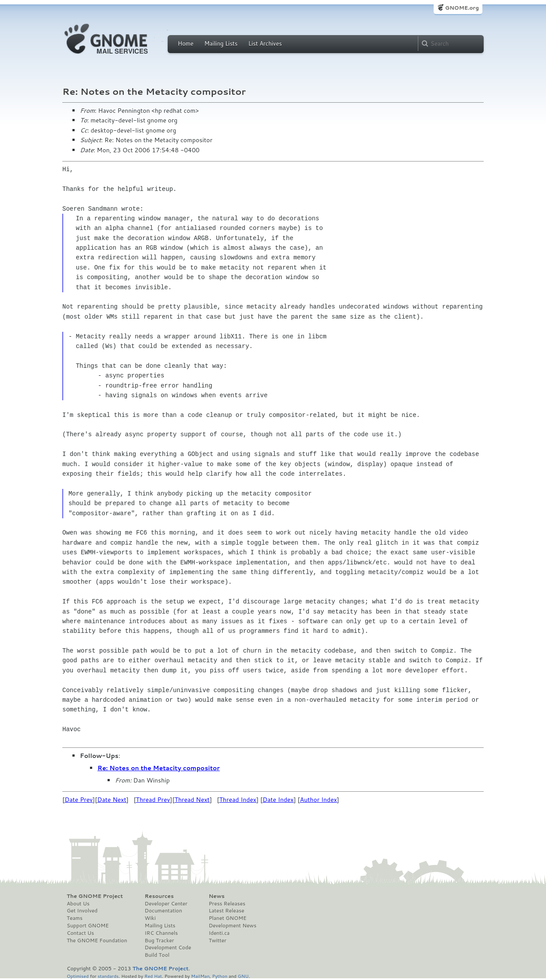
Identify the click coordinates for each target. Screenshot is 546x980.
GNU (243, 976)
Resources (159, 896)
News (216, 896)
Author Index (318, 800)
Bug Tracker (160, 941)
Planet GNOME (227, 918)
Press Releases (227, 904)
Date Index (278, 800)
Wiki (150, 918)
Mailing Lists (221, 43)
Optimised (78, 976)
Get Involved (82, 911)
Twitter (217, 941)
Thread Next (192, 800)
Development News (232, 926)
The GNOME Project (95, 896)
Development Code (168, 948)
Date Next (111, 800)
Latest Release (226, 911)
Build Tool (157, 955)
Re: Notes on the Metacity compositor (159, 768)
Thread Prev (153, 800)
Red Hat (153, 976)
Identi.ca (219, 933)
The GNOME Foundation (97, 941)
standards (108, 976)
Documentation (163, 911)
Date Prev (79, 800)
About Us (78, 904)
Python (220, 976)
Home (186, 43)
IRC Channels (162, 933)
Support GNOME (88, 926)
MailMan (200, 976)
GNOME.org (462, 8)
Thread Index (238, 800)
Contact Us (80, 933)
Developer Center (166, 904)
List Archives (265, 43)
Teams (75, 918)
